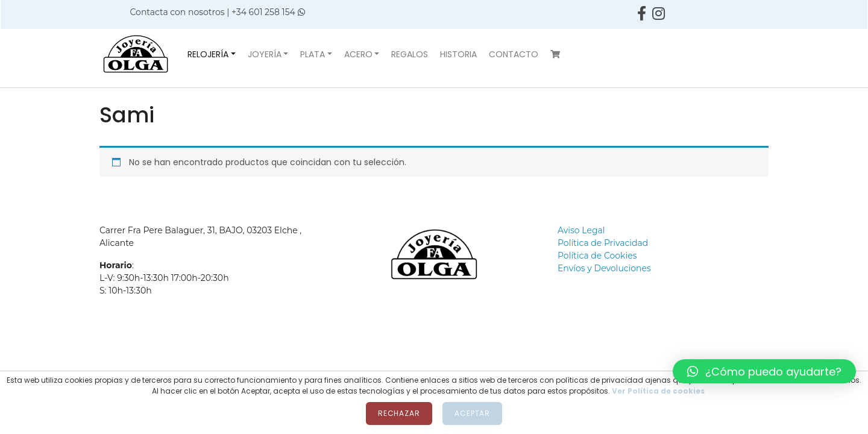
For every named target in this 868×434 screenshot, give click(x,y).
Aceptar (472, 413)
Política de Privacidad (603, 243)
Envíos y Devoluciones (604, 268)
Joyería (265, 54)
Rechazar (399, 413)
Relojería (208, 54)
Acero (358, 54)
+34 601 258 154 (268, 12)
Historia (458, 54)
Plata (313, 54)
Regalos (410, 54)
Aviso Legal (581, 230)
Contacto (514, 54)
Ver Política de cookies (658, 391)
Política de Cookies (597, 256)
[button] (764, 371)
